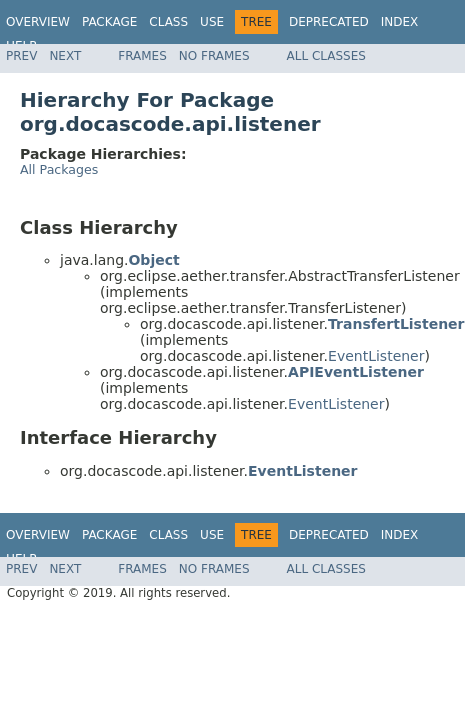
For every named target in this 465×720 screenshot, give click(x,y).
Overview (38, 22)
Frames (142, 56)
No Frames (214, 56)
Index (400, 22)
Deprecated (329, 22)
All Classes (326, 56)
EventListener (376, 356)
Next (65, 56)
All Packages (59, 169)
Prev (21, 56)
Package (109, 22)
